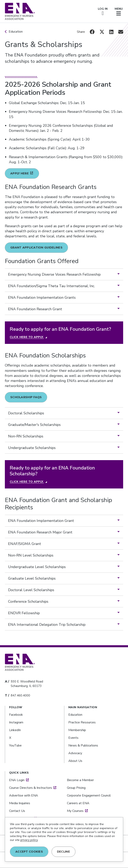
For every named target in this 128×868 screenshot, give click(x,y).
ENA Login (17, 780)
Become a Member (80, 780)
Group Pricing (76, 788)
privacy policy (29, 840)
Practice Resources (82, 722)
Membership (77, 730)
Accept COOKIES (29, 852)
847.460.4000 (20, 695)
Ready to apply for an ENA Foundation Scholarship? (52, 471)
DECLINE (63, 852)
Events (73, 738)
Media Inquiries (20, 803)
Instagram (16, 722)
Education (16, 32)
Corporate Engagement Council (89, 795)
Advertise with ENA (24, 795)
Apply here (20, 173)
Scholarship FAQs (26, 397)
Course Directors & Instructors (31, 788)
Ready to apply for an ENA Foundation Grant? (60, 329)
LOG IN (103, 11)
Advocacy (75, 753)
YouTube (15, 745)
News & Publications (83, 745)
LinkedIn (15, 730)
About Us (75, 761)
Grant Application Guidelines (36, 248)
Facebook (16, 715)
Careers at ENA (78, 803)
